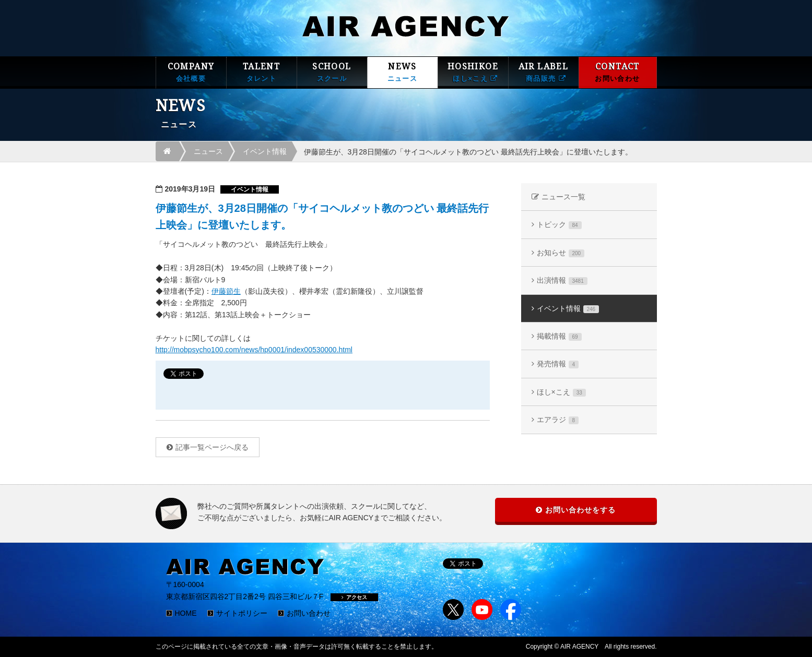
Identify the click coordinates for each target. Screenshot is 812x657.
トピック (559, 225)
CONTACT (618, 72)
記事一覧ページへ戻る (212, 447)
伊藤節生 (226, 291)
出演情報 (562, 280)
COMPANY (191, 72)
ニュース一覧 (563, 197)
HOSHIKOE (473, 72)
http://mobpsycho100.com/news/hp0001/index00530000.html (254, 350)
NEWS (403, 72)
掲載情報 (559, 336)
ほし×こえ (561, 392)
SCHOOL (332, 72)
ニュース (208, 151)
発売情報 (558, 364)
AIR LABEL (544, 72)
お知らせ (561, 253)
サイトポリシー (242, 613)
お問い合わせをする (580, 510)
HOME (186, 613)
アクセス (354, 597)
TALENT (262, 72)
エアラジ (558, 420)
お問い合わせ (309, 613)
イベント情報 (265, 151)
